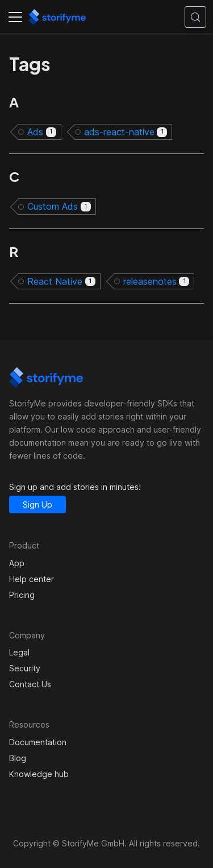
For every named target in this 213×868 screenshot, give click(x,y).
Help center (32, 579)
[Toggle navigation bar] (15, 17)
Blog (18, 758)
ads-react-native (126, 132)
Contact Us (30, 684)
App (17, 563)
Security (25, 668)
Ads (42, 132)
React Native (61, 281)
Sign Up (37, 504)
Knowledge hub (39, 774)
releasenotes (156, 281)
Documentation (38, 742)
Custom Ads (59, 206)
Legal (19, 652)
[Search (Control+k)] (195, 17)
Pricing (22, 595)
